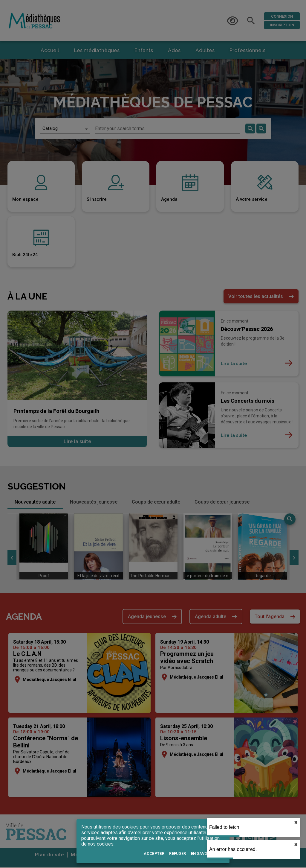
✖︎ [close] (296, 823)
